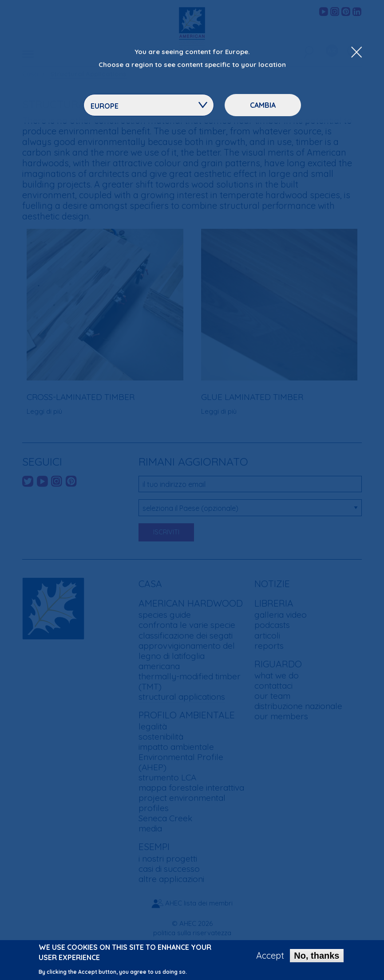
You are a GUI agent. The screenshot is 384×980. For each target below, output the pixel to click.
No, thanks (317, 957)
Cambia (263, 105)
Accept (270, 957)
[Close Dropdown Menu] (356, 53)
